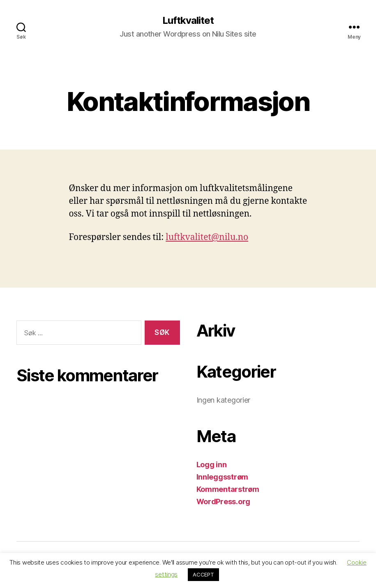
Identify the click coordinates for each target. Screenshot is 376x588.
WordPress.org (224, 502)
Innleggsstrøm (223, 477)
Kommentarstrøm (228, 489)
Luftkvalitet (188, 21)
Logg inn (212, 465)
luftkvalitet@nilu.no (207, 237)
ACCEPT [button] (203, 574)
